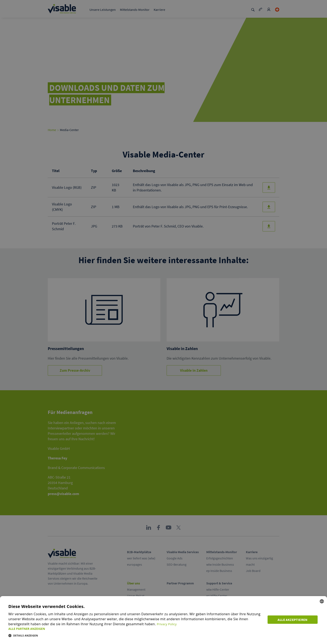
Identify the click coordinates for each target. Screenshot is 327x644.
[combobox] (322, 601)
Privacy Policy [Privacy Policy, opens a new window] (168, 624)
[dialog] (163, 620)
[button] (136, 629)
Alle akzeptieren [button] (294, 619)
